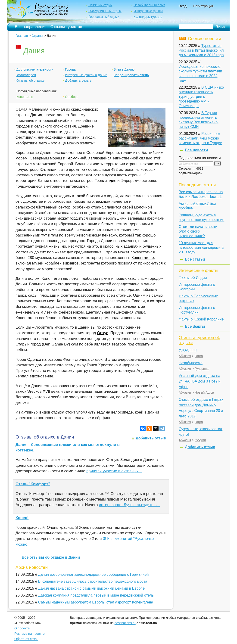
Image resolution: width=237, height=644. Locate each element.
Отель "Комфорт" (33, 484)
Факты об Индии (193, 278)
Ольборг (71, 97)
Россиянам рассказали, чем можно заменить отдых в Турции (200, 138)
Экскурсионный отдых (105, 11)
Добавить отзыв (78, 81)
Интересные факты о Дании (86, 75)
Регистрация (203, 6)
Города (70, 69)
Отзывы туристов (66, 27)
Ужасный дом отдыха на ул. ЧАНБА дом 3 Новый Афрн (200, 381)
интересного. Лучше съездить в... (129, 505)
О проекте (22, 628)
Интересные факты (148, 11)
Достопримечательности (35, 69)
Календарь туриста (148, 17)
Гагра (199, 356)
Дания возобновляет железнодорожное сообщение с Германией (94, 574)
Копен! (22, 518)
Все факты (195, 326)
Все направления (31, 27)
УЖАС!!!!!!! (188, 350)
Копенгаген (25, 97)
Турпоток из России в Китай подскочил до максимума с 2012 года (201, 50)
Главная (22, 36)
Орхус (103, 333)
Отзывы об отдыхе (30, 81)
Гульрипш (202, 369)
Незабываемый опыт (149, 5)
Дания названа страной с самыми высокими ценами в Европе (91, 588)
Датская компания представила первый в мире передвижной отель (96, 595)
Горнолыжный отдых (104, 17)
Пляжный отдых (100, 5)
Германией (76, 158)
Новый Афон (204, 392)
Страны (37, 36)
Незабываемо (191, 363)
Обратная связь (26, 639)
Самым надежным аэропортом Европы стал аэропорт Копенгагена (96, 602)
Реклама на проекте (30, 634)
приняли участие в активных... (114, 471)
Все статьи (195, 259)
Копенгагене (143, 258)
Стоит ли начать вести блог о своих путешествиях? (198, 231)
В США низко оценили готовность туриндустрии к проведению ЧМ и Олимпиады (201, 97)
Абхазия (185, 356)
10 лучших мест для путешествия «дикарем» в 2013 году (201, 247)
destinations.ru (125, 623)
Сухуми (200, 440)
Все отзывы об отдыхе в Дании (51, 557)
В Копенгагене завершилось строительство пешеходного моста (93, 581)
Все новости (196, 150)
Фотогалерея (26, 75)
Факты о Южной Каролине (201, 319)
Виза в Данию (124, 69)
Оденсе (34, 359)
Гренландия (106, 181)
